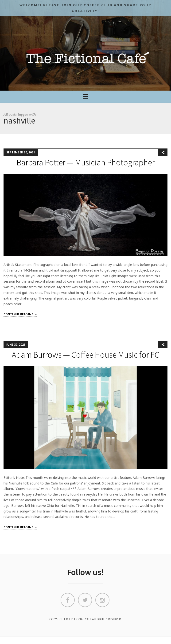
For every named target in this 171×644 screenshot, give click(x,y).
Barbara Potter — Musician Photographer (86, 162)
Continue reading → (20, 314)
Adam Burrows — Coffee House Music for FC (85, 355)
